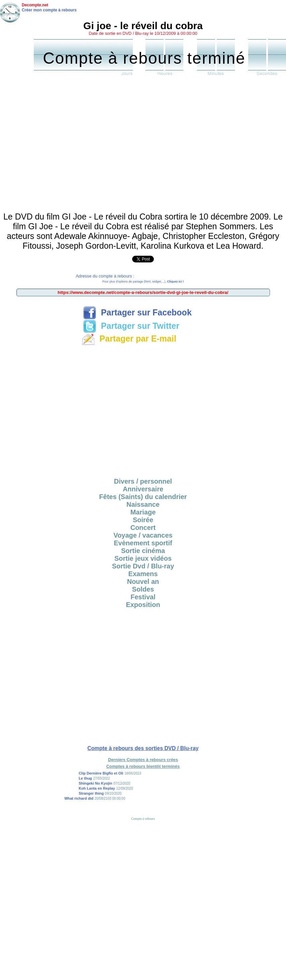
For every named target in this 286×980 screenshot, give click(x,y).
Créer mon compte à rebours (49, 10)
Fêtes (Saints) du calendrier (143, 497)
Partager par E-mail (129, 339)
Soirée (143, 520)
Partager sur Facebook (137, 312)
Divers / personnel (143, 481)
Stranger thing (92, 793)
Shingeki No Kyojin (95, 783)
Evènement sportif (143, 543)
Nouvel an (143, 581)
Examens (143, 574)
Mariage (143, 512)
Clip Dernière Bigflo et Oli (101, 773)
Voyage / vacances (143, 535)
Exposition (143, 605)
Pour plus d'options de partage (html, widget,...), (143, 282)
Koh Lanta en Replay (97, 788)
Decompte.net (35, 5)
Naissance (143, 504)
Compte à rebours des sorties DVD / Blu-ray (143, 748)
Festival (143, 597)
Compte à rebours (143, 819)
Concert (143, 528)
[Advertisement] (63, 146)
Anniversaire (143, 489)
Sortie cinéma (143, 551)
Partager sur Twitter (131, 326)
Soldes (143, 589)
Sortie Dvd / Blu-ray (143, 566)
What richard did (79, 798)
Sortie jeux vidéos (143, 558)
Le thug (85, 778)
